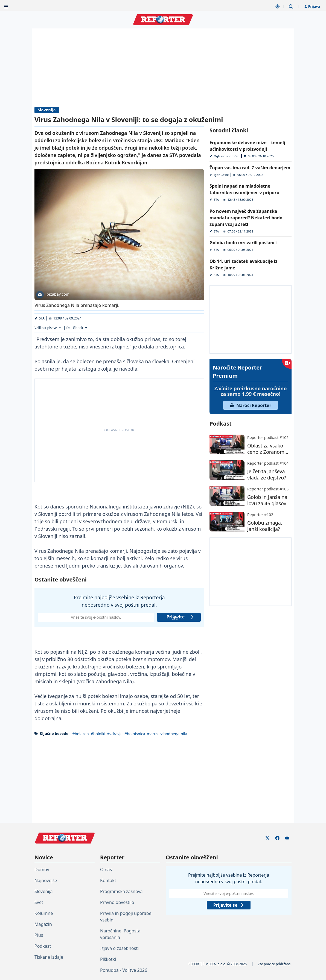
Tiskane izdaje (49, 957)
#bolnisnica (135, 734)
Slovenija (47, 110)
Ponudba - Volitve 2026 (124, 970)
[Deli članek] (77, 328)
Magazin (43, 924)
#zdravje (115, 734)
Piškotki (108, 959)
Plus (39, 935)
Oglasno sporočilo (227, 156)
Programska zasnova (121, 891)
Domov (42, 870)
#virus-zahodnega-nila (167, 734)
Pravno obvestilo (117, 902)
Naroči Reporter (251, 405)
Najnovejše (46, 880)
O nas (106, 870)
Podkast (43, 946)
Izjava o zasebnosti (119, 948)
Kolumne (44, 913)
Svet (39, 902)
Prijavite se (180, 617)
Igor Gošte (221, 175)
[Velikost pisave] (48, 328)
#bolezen (81, 734)
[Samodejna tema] (278, 6)
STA (42, 318)
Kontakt (108, 880)
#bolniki (98, 734)
